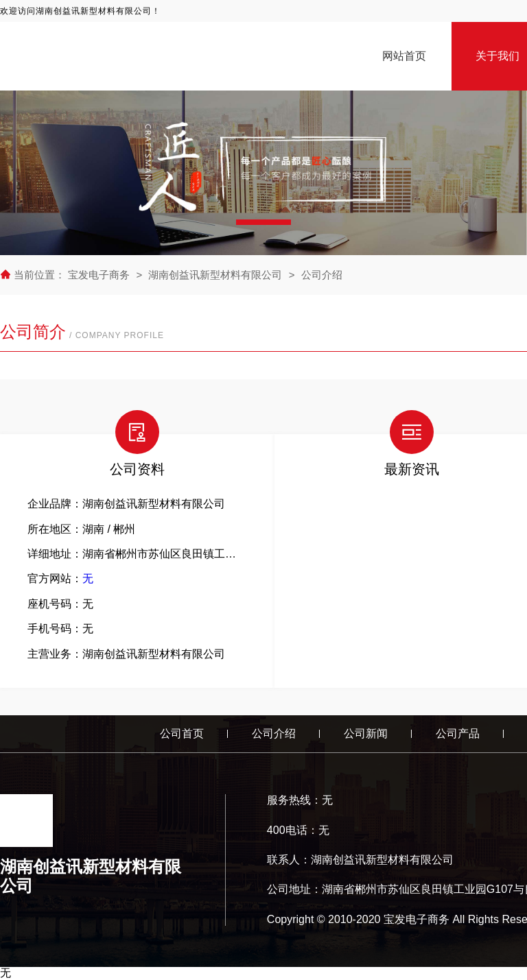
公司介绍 (322, 275)
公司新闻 (366, 733)
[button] (263, 222)
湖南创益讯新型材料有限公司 (215, 275)
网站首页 (404, 56)
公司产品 (458, 733)
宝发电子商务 (100, 275)
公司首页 (182, 733)
